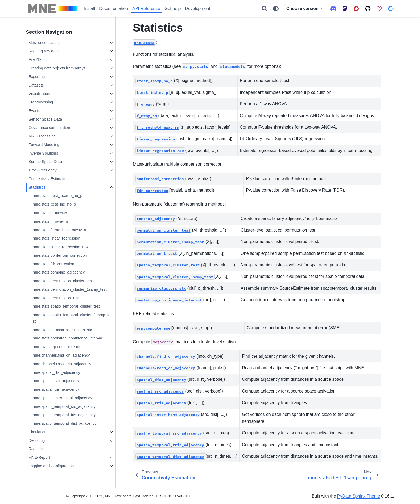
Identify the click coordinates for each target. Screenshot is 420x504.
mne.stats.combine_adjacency (59, 272)
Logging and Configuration (51, 466)
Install (89, 8)
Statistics (37, 187)
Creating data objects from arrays (57, 68)
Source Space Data (45, 162)
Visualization (39, 94)
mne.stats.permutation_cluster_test (63, 281)
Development (198, 8)
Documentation (114, 8)
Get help (172, 8)
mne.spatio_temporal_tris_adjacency (64, 415)
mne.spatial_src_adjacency (56, 381)
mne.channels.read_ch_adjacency (62, 364)
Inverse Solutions (43, 153)
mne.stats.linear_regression (56, 238)
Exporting (37, 77)
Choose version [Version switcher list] (303, 8)
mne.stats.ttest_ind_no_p (54, 204)
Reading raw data (44, 51)
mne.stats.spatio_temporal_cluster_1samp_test (72, 318)
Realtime (36, 449)
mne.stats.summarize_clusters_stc (62, 330)
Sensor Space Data (45, 119)
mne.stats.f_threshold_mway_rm (61, 230)
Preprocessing (41, 102)
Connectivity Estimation (48, 179)
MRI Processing (42, 136)
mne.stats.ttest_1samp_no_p (57, 196)
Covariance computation (49, 128)
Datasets (36, 85)
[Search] (265, 9)
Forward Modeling (44, 145)
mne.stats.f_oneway (50, 213)
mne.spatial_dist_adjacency (56, 372)
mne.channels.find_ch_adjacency (61, 355)
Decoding (37, 440)
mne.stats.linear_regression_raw (61, 247)
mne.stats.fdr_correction (53, 264)
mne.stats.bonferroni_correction (60, 255)
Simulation (37, 432)
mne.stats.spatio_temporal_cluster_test (66, 306)
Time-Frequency (42, 170)
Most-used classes (44, 43)
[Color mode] (276, 9)
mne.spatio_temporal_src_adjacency (64, 406)
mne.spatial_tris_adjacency (56, 389)
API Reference (146, 8)
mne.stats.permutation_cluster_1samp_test (70, 289)
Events (34, 111)
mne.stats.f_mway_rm (52, 221)
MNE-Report (39, 457)
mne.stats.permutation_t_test (58, 298)
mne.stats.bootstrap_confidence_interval (67, 338)
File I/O (35, 59)
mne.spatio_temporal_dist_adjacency (65, 423)
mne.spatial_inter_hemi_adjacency (62, 398)
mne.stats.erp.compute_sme (57, 347)
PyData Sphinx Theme (359, 496)
